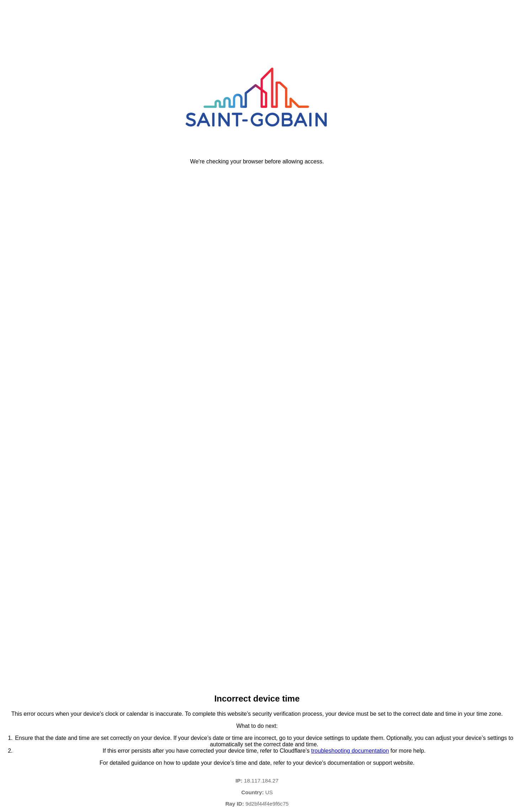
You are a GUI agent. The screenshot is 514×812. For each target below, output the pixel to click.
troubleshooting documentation (350, 751)
